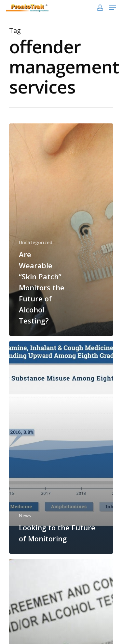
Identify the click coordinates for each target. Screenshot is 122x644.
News (25, 516)
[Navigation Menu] (113, 8)
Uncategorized (36, 242)
